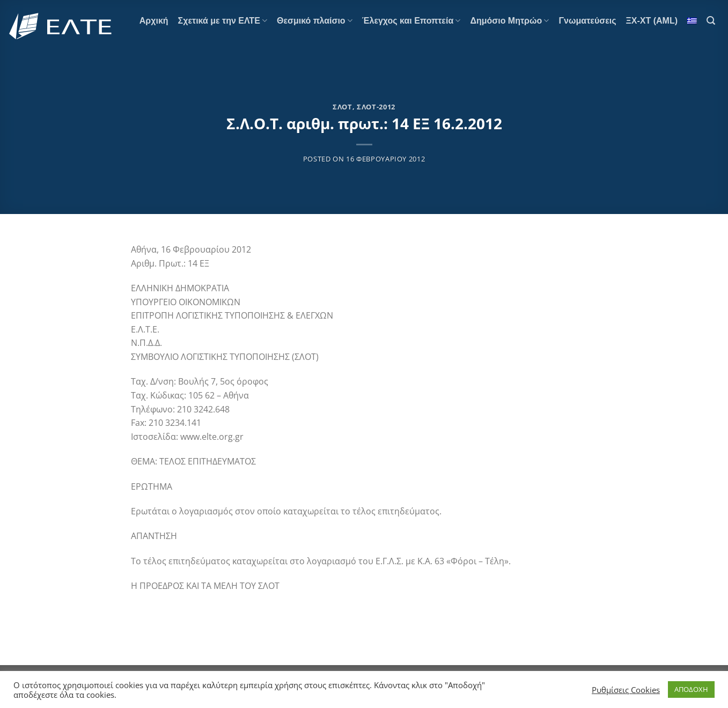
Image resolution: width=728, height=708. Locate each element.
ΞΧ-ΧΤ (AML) (652, 21)
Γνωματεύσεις (587, 21)
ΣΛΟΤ (343, 107)
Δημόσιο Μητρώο (509, 21)
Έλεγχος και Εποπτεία (411, 21)
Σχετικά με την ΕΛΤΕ (223, 21)
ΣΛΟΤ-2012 (376, 107)
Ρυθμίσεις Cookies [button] (626, 690)
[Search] (711, 21)
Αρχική (154, 21)
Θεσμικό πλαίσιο (315, 21)
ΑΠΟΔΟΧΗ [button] (691, 689)
